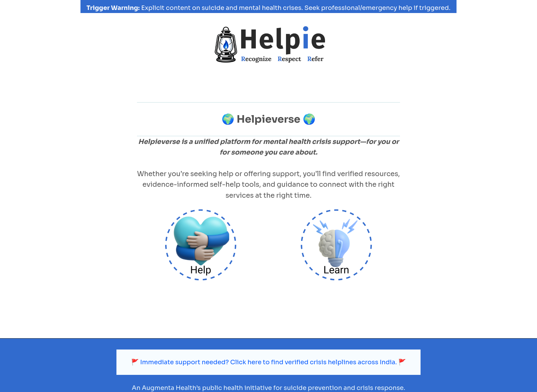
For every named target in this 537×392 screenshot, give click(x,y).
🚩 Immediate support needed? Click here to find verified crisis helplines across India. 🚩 (269, 351)
